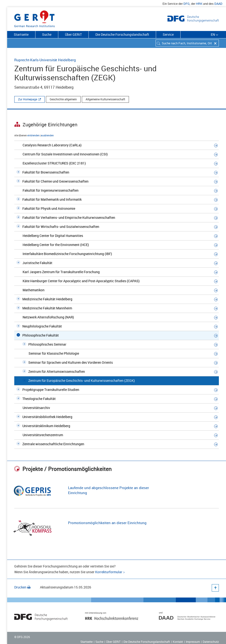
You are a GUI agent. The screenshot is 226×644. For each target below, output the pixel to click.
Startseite (21, 34)
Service (168, 34)
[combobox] (187, 43)
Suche (47, 34)
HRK (199, 4)
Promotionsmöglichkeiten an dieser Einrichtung (107, 523)
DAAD (218, 4)
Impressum (193, 642)
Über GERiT (73, 34)
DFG (187, 4)
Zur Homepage (28, 99)
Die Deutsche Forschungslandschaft (122, 34)
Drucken (22, 587)
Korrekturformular (109, 572)
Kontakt (178, 642)
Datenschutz (211, 642)
